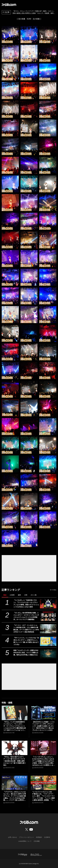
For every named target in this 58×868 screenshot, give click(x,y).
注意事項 (47, 837)
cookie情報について (25, 841)
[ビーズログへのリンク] (36, 855)
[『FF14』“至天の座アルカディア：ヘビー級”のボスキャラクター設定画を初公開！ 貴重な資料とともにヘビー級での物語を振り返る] (15, 748)
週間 (19, 595)
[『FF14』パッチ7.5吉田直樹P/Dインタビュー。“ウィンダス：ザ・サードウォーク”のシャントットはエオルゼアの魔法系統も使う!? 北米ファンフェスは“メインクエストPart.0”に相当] (15, 713)
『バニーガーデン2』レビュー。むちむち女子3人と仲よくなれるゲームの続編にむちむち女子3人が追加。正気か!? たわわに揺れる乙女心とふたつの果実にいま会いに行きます (43, 761)
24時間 (12, 595)
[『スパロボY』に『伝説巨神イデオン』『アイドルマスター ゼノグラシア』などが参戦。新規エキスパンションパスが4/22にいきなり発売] (48, 604)
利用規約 (39, 837)
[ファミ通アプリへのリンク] (23, 855)
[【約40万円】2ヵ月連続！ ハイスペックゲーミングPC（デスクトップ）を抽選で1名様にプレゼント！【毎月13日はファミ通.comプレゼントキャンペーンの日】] (43, 713)
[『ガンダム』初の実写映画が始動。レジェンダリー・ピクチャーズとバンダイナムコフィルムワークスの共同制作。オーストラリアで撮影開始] (48, 616)
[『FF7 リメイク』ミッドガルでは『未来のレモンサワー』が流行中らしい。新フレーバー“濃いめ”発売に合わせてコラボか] (48, 641)
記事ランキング (11, 590)
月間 (26, 595)
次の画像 (36, 19)
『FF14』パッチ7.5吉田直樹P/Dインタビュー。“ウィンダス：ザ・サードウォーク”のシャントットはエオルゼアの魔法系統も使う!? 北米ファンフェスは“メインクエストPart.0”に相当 (15, 726)
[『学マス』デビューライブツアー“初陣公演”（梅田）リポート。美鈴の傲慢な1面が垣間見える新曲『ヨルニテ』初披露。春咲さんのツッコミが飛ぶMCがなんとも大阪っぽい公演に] (10, 35)
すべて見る (53, 590)
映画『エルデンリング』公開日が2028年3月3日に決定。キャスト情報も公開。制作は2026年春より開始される (26, 653)
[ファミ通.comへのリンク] (9, 5)
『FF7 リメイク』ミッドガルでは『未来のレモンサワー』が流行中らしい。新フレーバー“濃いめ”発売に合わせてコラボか (26, 641)
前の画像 (22, 19)
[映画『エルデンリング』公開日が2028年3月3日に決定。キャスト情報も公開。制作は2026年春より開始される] (48, 654)
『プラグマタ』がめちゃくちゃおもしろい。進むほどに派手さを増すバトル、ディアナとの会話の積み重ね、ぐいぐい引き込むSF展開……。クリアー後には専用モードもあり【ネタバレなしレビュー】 (15, 796)
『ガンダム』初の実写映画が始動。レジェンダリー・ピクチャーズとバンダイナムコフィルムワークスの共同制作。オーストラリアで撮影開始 (26, 616)
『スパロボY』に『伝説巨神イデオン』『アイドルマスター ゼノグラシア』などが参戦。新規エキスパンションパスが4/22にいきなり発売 (26, 604)
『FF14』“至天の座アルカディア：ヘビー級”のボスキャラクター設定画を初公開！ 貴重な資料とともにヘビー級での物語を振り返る (15, 761)
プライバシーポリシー (26, 837)
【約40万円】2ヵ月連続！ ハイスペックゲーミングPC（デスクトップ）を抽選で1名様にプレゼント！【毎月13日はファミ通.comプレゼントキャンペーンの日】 (43, 726)
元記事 (6, 12)
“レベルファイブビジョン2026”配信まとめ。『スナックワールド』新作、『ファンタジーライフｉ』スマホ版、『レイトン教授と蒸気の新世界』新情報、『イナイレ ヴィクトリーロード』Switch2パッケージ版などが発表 (43, 796)
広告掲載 (37, 841)
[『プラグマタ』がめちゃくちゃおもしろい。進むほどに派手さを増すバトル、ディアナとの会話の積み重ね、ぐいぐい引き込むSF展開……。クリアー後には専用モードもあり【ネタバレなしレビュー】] (15, 783)
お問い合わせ (12, 837)
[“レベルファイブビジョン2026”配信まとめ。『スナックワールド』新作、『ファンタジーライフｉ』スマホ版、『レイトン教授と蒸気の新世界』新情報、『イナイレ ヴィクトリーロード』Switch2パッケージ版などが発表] (43, 783)
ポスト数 (34, 595)
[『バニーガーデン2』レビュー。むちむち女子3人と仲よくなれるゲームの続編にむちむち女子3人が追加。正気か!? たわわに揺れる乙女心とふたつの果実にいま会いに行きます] (43, 748)
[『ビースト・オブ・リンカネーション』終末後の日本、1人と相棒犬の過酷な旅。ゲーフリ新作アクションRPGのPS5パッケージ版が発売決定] (48, 629)
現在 (5, 595)
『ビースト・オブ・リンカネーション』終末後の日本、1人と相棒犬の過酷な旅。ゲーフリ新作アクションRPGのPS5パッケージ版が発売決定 (26, 629)
